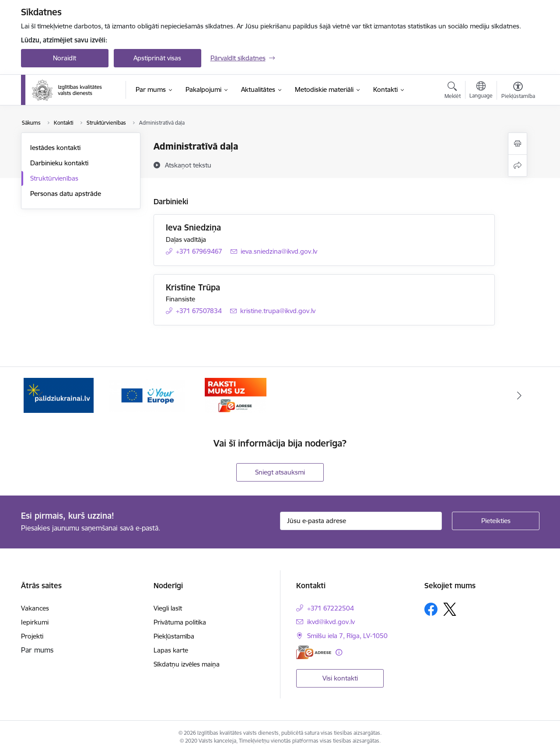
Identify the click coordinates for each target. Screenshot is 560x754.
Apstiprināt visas (157, 58)
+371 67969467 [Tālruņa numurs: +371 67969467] (199, 251)
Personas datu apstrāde (66, 194)
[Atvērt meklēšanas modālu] (453, 91)
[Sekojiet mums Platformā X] (450, 609)
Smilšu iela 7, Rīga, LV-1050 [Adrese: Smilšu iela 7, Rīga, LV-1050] (347, 636)
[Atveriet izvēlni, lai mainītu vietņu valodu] (481, 91)
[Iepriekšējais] (41, 395)
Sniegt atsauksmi (280, 472)
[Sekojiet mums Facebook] (431, 609)
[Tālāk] (519, 395)
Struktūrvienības (54, 178)
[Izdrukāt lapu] (518, 144)
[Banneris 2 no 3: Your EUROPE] (147, 395)
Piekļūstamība (174, 636)
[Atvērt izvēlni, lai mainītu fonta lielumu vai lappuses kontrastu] (518, 91)
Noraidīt (65, 58)
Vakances (35, 608)
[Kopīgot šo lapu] (518, 166)
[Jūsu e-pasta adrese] (361, 521)
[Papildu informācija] (339, 652)
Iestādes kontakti (55, 148)
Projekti (32, 636)
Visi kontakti (340, 678)
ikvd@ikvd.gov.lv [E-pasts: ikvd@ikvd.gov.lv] (331, 622)
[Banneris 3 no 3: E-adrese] (236, 395)
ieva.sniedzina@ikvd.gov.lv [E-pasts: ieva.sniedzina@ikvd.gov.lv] (279, 251)
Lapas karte (171, 650)
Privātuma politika (180, 622)
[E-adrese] (314, 652)
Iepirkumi (35, 622)
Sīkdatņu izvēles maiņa (187, 664)
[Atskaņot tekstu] (188, 165)
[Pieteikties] (496, 521)
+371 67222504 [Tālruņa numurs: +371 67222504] (331, 608)
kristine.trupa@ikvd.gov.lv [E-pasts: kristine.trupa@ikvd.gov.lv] (278, 311)
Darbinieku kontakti (59, 163)
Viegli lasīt (168, 608)
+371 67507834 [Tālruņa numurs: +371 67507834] (199, 311)
